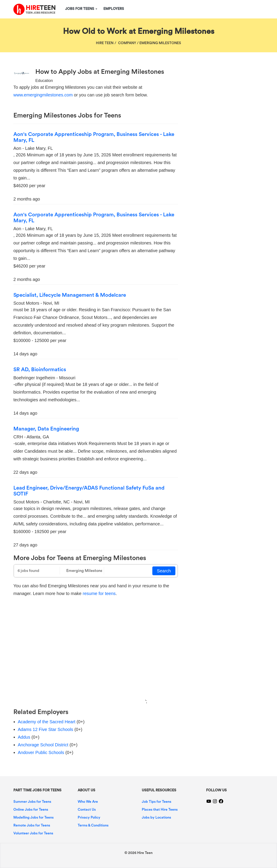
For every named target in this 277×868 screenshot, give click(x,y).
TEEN (41, 8)
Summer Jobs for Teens (32, 802)
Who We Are (88, 802)
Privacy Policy (89, 817)
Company (127, 43)
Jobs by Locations (156, 817)
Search (164, 571)
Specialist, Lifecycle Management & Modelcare (70, 295)
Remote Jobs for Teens (32, 825)
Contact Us (87, 810)
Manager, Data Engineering (46, 429)
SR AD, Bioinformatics (40, 370)
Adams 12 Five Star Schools (45, 729)
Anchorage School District (43, 745)
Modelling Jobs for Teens (33, 817)
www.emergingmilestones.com (43, 95)
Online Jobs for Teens (31, 810)
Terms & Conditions (93, 825)
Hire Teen (105, 43)
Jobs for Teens (81, 9)
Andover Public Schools (41, 752)
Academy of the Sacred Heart (47, 722)
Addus (24, 737)
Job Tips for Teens (156, 802)
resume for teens (99, 593)
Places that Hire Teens (160, 810)
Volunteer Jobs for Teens (33, 833)
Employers (114, 9)
